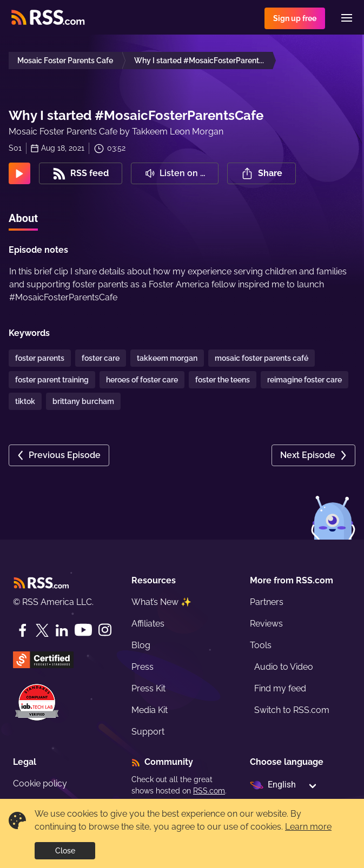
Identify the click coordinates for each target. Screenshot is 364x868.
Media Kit (150, 710)
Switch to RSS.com (292, 710)
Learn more (308, 827)
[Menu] (347, 18)
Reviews (266, 624)
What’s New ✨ (161, 602)
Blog (141, 645)
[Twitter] (42, 630)
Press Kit (148, 688)
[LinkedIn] (62, 630)
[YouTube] (83, 630)
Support (148, 732)
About (23, 218)
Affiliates (148, 624)
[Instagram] (105, 630)
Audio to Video (284, 667)
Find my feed (280, 688)
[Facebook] (23, 630)
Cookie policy (40, 783)
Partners (267, 602)
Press (143, 667)
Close (65, 851)
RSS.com (209, 791)
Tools (261, 645)
